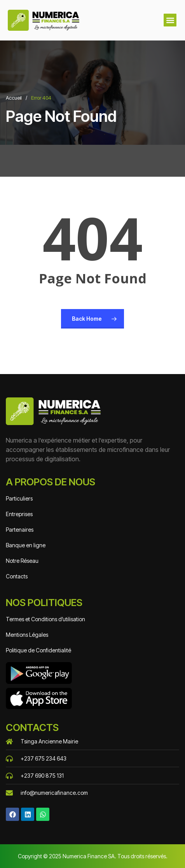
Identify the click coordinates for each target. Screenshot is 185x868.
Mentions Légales (27, 635)
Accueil (14, 98)
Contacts (17, 576)
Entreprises (19, 514)
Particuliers (19, 498)
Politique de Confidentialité (38, 650)
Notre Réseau (22, 561)
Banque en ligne (26, 545)
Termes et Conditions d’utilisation (45, 619)
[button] (170, 20)
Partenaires (20, 530)
